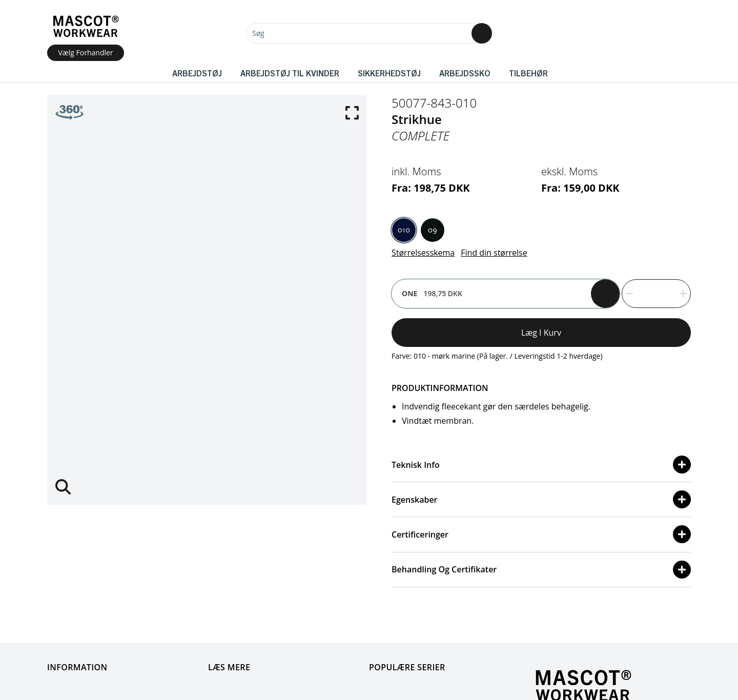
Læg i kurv (541, 333)
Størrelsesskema (423, 253)
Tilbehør (528, 73)
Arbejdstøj (197, 73)
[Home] (86, 26)
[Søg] (369, 33)
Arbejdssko (465, 73)
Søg (258, 33)
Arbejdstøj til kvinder (290, 73)
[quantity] (656, 294)
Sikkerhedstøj (389, 73)
